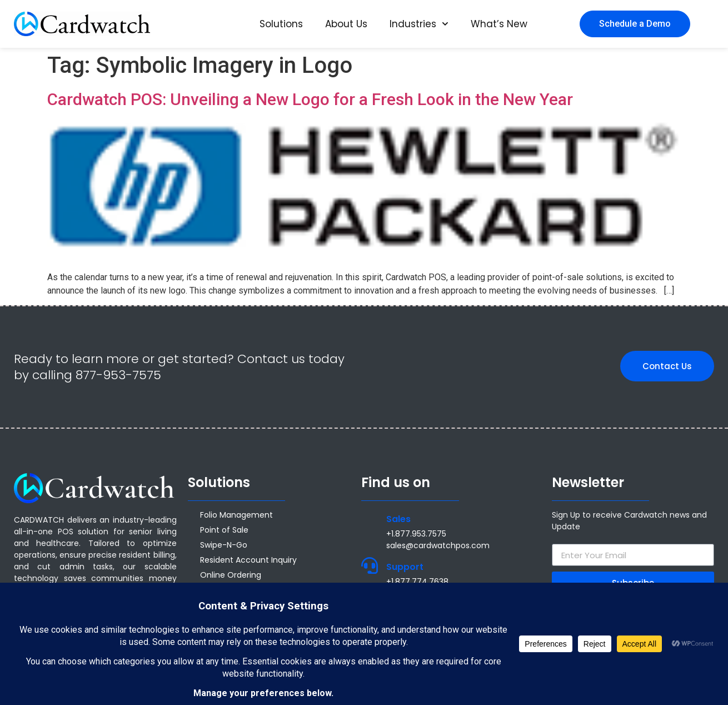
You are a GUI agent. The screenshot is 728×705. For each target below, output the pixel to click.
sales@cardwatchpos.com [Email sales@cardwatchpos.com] (438, 545)
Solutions (281, 24)
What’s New (499, 24)
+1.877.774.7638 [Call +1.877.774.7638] (417, 582)
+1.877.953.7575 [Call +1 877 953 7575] (416, 534)
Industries (419, 24)
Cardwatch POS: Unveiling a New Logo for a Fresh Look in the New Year (310, 99)
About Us (346, 24)
